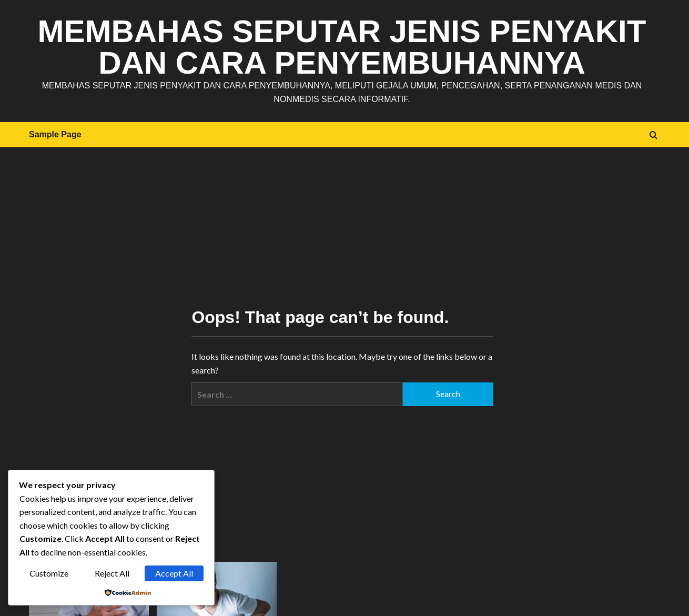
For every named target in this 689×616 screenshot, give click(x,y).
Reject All (112, 573)
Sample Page (55, 134)
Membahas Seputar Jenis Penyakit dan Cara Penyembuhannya (342, 47)
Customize (49, 573)
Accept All (174, 573)
